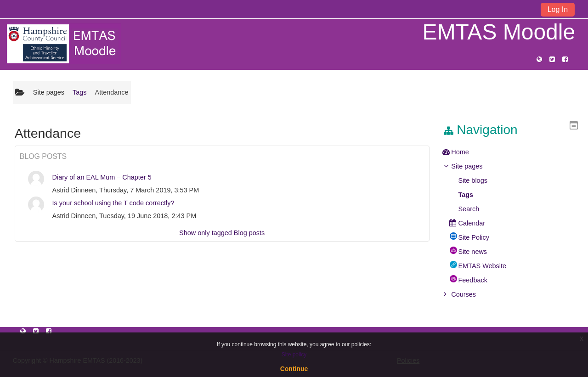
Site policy (294, 354)
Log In (558, 9)
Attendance (112, 92)
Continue (294, 369)
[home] (63, 44)
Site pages (49, 92)
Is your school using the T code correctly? (113, 203)
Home (467, 152)
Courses (470, 294)
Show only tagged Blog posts (222, 233)
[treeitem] (513, 152)
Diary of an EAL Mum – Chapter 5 (102, 177)
